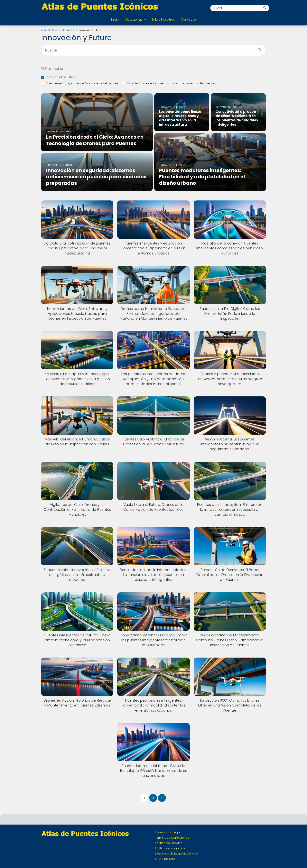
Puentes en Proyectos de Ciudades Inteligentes (80, 83)
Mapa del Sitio (165, 859)
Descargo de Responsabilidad (177, 854)
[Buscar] (265, 8)
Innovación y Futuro (59, 77)
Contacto (188, 19)
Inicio (115, 19)
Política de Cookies (169, 843)
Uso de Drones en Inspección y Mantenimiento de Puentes (169, 83)
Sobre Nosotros (163, 19)
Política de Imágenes (170, 848)
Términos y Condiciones (172, 838)
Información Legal (168, 832)
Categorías (134, 19)
